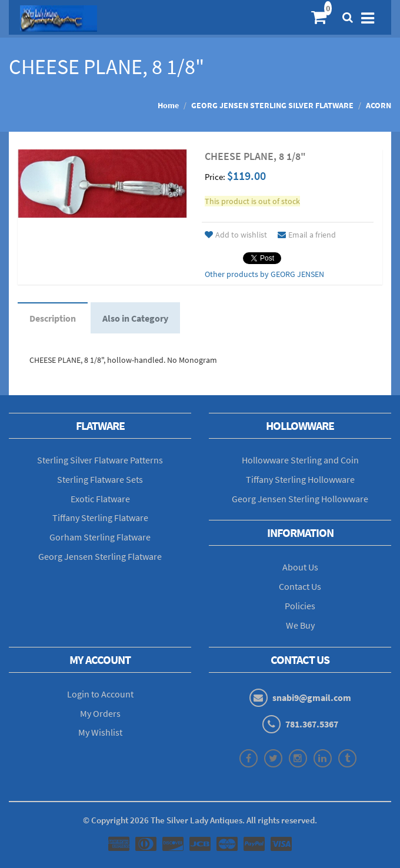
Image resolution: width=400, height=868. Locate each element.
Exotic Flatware (100, 499)
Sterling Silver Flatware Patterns (100, 460)
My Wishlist (100, 732)
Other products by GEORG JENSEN (264, 274)
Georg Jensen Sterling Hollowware (300, 499)
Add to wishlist (236, 235)
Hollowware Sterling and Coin (300, 460)
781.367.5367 (312, 724)
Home (168, 105)
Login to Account (100, 694)
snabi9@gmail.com (312, 697)
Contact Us (300, 586)
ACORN (379, 105)
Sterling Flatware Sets (100, 479)
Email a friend (307, 235)
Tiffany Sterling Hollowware (300, 479)
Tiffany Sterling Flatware (100, 518)
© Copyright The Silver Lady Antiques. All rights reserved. (200, 820)
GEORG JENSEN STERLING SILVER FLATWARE (272, 105)
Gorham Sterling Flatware (100, 537)
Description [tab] (53, 318)
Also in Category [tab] (135, 318)
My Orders (100, 713)
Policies (300, 606)
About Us (300, 567)
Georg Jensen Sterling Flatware (100, 556)
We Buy (300, 625)
